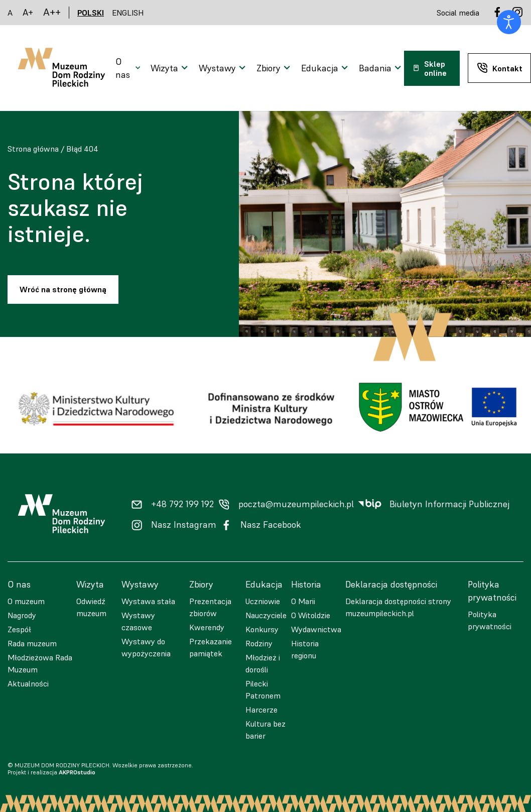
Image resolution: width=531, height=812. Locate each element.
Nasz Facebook (271, 525)
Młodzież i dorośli (263, 663)
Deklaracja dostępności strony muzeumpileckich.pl (398, 607)
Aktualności (28, 683)
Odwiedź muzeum (91, 607)
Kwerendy (207, 627)
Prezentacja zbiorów (210, 607)
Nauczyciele (266, 615)
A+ (28, 12)
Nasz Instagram (184, 525)
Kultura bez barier (265, 730)
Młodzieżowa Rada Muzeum (40, 663)
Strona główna (33, 149)
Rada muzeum (32, 643)
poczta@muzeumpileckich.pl (296, 504)
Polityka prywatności (490, 620)
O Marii (303, 601)
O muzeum (26, 601)
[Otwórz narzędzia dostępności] (509, 22)
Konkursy (262, 629)
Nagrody (22, 615)
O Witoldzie (311, 615)
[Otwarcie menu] (129, 68)
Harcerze (261, 710)
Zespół (19, 629)
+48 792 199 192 (182, 504)
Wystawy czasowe (138, 621)
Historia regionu (305, 649)
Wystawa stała (148, 601)
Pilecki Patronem (263, 689)
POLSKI (91, 13)
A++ (52, 12)
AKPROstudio (77, 772)
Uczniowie (263, 601)
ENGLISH (128, 13)
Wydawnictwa (316, 629)
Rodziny (259, 643)
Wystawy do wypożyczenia (146, 647)
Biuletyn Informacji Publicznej (449, 504)
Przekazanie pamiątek (211, 647)
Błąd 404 (82, 149)
